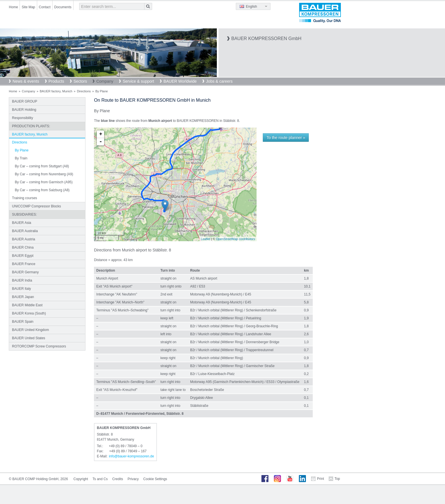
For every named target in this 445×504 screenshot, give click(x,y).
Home (13, 7)
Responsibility (22, 118)
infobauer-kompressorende (132, 456)
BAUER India (22, 280)
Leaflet (206, 239)
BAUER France (24, 264)
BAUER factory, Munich (56, 91)
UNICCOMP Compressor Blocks (36, 206)
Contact (45, 7)
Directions (84, 91)
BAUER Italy (21, 289)
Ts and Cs (100, 479)
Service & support (138, 81)
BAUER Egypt (23, 256)
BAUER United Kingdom (30, 330)
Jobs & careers (219, 81)
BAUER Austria (23, 239)
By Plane (22, 150)
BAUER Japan (23, 297)
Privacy (133, 479)
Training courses (24, 198)
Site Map (28, 7)
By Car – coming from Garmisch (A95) (44, 182)
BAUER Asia (21, 223)
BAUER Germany (25, 272)
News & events (26, 81)
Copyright (81, 479)
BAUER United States (29, 338)
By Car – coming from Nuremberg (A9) (44, 174)
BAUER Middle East (27, 305)
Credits (117, 479)
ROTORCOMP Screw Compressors (39, 346)
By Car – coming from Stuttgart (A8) (42, 166)
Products (56, 81)
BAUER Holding (24, 110)
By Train (21, 158)
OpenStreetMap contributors (236, 239)
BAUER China (23, 247)
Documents (63, 7)
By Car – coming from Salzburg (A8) (42, 190)
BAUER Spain (23, 322)
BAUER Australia (25, 231)
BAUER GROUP (25, 101)
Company (105, 81)
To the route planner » (286, 138)
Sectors (80, 81)
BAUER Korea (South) (29, 313)
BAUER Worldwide (180, 81)
